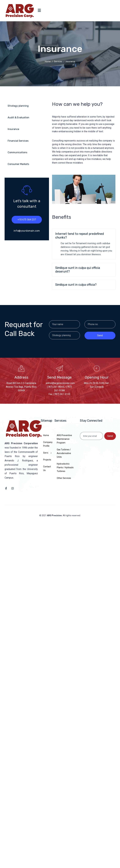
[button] (84, 236)
